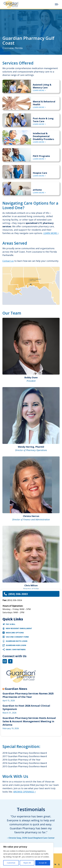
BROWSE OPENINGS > (25, 792)
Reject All (27, 863)
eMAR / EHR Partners (16, 649)
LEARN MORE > (39, 90)
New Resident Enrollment (19, 628)
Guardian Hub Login (16, 645)
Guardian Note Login (17, 641)
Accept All (43, 863)
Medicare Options (15, 633)
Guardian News (16, 689)
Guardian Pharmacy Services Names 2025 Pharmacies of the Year (28, 695)
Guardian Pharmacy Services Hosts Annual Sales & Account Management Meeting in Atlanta (29, 721)
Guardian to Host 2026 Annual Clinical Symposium (26, 707)
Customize (11, 863)
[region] (27, 855)
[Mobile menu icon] (57, 4)
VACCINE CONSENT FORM (17, 637)
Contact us (8, 261)
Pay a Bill (11, 624)
